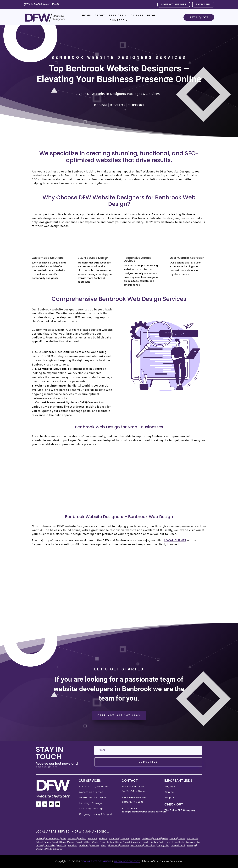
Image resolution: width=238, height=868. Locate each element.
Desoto (182, 839)
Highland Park (156, 842)
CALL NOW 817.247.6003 (119, 715)
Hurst (168, 842)
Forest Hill (81, 842)
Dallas (165, 839)
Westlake (40, 849)
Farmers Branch (51, 842)
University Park (178, 846)
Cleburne (125, 839)
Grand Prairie (122, 842)
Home (87, 16)
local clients (175, 541)
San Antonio (137, 846)
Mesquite (95, 846)
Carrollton (114, 839)
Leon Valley (50, 846)
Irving (175, 842)
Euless (39, 842)
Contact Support (174, 4)
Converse (136, 839)
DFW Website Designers (96, 862)
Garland (111, 842)
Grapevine (135, 842)
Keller (182, 842)
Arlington (72, 839)
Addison (40, 839)
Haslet (145, 842)
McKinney (84, 846)
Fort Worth (93, 842)
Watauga (191, 846)
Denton (173, 839)
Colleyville (147, 839)
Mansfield (73, 846)
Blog (152, 16)
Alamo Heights (53, 839)
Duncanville (193, 839)
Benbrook (92, 839)
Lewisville (62, 846)
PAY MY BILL (203, 4)
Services (116, 16)
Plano (104, 846)
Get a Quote (199, 17)
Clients (137, 16)
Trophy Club (163, 846)
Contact (117, 21)
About (100, 16)
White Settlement (55, 849)
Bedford (82, 839)
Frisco (102, 842)
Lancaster (191, 842)
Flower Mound (67, 842)
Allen (64, 839)
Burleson (103, 839)
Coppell (157, 839)
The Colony (150, 846)
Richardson (113, 846)
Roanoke (125, 846)
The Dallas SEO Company (180, 810)
